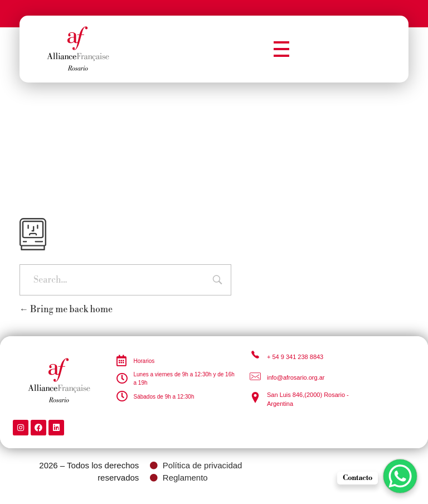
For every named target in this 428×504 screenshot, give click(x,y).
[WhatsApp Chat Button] (400, 476)
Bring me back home (66, 309)
